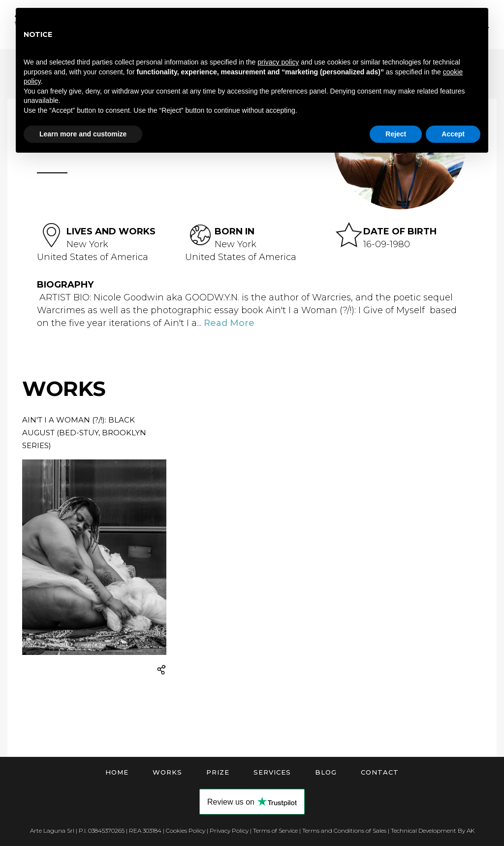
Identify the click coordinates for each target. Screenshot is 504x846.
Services (272, 772)
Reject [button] (396, 134)
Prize (218, 772)
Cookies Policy (186, 830)
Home (117, 772)
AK (471, 830)
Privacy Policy (229, 830)
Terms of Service (275, 830)
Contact (380, 772)
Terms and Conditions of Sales (344, 830)
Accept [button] (453, 134)
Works (167, 772)
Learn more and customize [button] (83, 134)
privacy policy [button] (278, 62)
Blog (326, 772)
